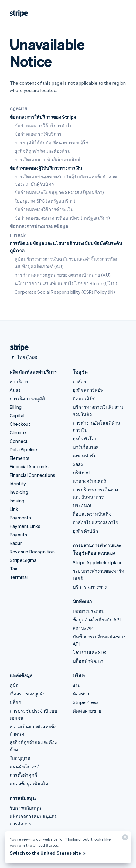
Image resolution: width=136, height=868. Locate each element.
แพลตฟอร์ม (85, 456)
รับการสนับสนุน (25, 808)
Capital (17, 415)
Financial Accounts (29, 466)
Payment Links (25, 526)
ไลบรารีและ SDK (90, 652)
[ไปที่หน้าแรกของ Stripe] (17, 348)
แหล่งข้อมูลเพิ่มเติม (29, 784)
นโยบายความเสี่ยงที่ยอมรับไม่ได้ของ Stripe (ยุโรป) (66, 283)
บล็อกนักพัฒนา (88, 661)
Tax (14, 569)
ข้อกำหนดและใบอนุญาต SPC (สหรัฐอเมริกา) (59, 192)
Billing (16, 407)
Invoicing (19, 492)
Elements (20, 458)
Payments (20, 518)
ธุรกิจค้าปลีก (85, 531)
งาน (77, 685)
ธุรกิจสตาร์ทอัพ (88, 390)
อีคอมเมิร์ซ (84, 398)
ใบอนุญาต (20, 758)
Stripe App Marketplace (98, 562)
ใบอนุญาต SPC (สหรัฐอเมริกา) (45, 201)
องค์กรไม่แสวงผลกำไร (95, 522)
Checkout (20, 424)
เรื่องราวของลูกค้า (28, 694)
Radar (16, 543)
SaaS (78, 464)
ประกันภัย (83, 505)
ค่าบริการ (19, 381)
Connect (19, 441)
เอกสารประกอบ (89, 611)
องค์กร (80, 381)
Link (14, 509)
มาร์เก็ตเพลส (86, 447)
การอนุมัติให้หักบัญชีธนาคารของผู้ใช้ (51, 142)
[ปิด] (124, 839)
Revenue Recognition (32, 552)
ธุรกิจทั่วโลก (85, 439)
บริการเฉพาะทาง (90, 587)
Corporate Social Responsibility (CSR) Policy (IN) (65, 292)
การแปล (18, 235)
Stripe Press (86, 702)
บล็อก (15, 702)
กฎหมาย (18, 108)
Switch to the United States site (48, 853)
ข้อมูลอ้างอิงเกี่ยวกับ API (97, 620)
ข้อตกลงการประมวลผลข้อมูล (39, 226)
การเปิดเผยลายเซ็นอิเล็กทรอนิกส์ (47, 159)
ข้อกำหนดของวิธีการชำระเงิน (44, 209)
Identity (18, 484)
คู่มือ (14, 685)
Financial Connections (32, 475)
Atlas (15, 390)
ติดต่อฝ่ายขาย (87, 711)
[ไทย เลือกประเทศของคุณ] (24, 357)
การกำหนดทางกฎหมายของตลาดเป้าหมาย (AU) (63, 275)
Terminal (19, 577)
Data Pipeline (24, 449)
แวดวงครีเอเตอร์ (90, 481)
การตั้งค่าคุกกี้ (23, 775)
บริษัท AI (81, 473)
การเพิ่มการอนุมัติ (27, 398)
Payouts (18, 535)
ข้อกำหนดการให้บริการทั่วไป (44, 125)
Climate (18, 432)
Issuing (17, 501)
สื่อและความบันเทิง (92, 514)
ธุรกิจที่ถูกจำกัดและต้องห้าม (42, 151)
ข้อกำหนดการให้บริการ (38, 134)
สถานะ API (84, 628)
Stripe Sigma (23, 560)
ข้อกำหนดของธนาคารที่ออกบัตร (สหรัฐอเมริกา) (62, 218)
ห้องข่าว (81, 694)
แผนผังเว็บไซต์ (25, 767)
